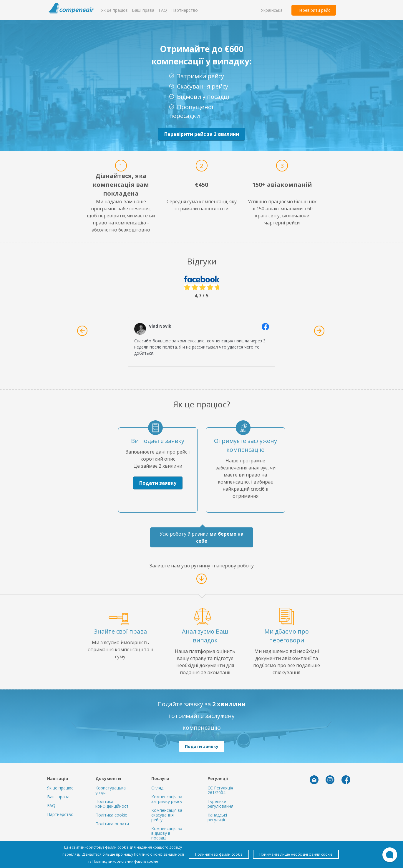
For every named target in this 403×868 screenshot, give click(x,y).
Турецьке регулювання (220, 804)
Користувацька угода (111, 790)
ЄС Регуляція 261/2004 (220, 790)
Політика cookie (111, 815)
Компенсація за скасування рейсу (167, 815)
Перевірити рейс (314, 10)
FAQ (163, 10)
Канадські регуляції (217, 817)
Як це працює (114, 10)
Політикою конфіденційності (159, 854)
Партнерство (185, 10)
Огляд (157, 788)
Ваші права (143, 10)
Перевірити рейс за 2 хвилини (202, 134)
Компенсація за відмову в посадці (167, 833)
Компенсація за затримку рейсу (167, 799)
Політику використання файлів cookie (125, 861)
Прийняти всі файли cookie (219, 854)
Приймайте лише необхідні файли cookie (296, 854)
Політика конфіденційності (112, 804)
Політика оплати (112, 824)
